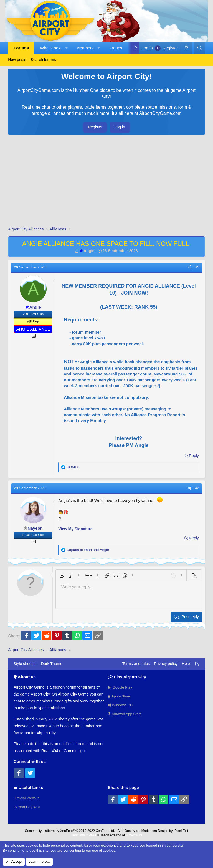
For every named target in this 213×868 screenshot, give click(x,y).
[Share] (190, 267)
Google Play (121, 686)
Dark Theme (52, 664)
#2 (197, 488)
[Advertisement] (106, 182)
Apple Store (120, 696)
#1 (197, 267)
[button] (66, 48)
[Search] (200, 48)
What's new (51, 48)
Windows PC (121, 705)
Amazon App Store (126, 714)
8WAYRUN (134, 834)
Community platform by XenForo (70, 829)
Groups (115, 48)
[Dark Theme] (186, 48)
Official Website (28, 797)
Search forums (43, 60)
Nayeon (33, 528)
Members (85, 48)
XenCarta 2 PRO (83, 834)
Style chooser (25, 664)
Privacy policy (166, 664)
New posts (17, 60)
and (88, 550)
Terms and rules (136, 664)
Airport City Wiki (28, 806)
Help (186, 664)
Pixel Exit (181, 829)
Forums (21, 48)
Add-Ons (124, 829)
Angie (87, 251)
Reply (194, 456)
